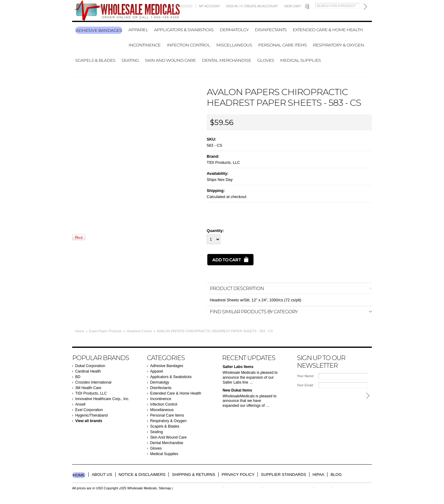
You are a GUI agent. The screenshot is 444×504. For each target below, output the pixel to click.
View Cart (292, 6)
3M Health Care (88, 388)
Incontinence (144, 45)
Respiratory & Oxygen (338, 45)
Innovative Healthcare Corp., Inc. (102, 399)
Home (80, 331)
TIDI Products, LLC (223, 162)
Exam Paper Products (105, 331)
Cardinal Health (88, 371)
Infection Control (188, 45)
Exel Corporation (89, 410)
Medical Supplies (300, 60)
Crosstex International (93, 382)
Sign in (232, 6)
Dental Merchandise (226, 60)
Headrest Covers (139, 331)
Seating (130, 60)
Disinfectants (271, 30)
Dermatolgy (234, 30)
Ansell (80, 404)
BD (78, 377)
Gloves (266, 60)
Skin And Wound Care (170, 60)
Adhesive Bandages (99, 30)
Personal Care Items (282, 45)
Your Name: (306, 376)
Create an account (261, 6)
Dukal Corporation (90, 366)
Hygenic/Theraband (91, 415)
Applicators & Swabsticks (184, 30)
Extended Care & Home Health (328, 30)
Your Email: (305, 385)
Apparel (138, 30)
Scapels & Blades (95, 60)
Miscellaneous (234, 45)
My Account (209, 6)
